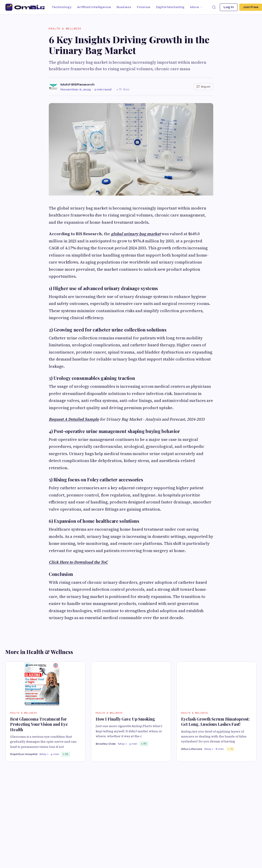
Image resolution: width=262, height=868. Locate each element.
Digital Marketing (170, 7)
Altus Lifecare (192, 749)
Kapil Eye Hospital (24, 754)
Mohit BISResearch (78, 85)
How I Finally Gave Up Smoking (125, 719)
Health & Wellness (65, 29)
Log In (229, 7)
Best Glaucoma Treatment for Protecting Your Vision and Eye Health (39, 724)
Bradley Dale (106, 744)
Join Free (251, 7)
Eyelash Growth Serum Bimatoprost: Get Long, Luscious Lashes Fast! (215, 722)
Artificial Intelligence (94, 7)
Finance (144, 7)
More (196, 7)
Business (124, 7)
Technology (62, 7)
